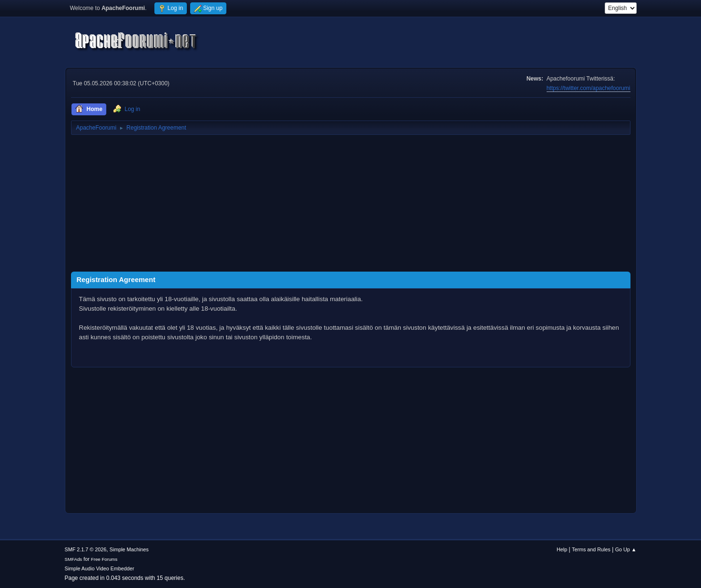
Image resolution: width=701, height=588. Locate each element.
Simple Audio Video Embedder (100, 568)
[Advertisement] (351, 205)
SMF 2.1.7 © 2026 (86, 549)
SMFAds (74, 559)
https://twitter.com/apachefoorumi (589, 88)
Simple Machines (129, 549)
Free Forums (104, 559)
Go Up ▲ (626, 549)
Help (562, 549)
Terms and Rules (591, 549)
